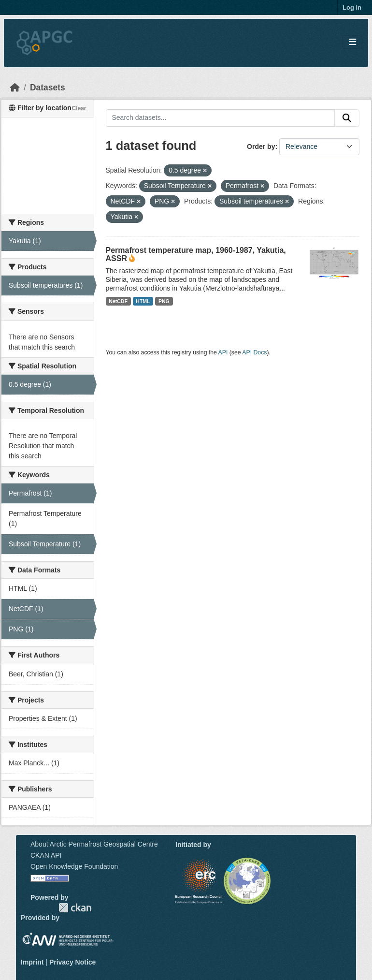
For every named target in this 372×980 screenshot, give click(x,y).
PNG (164, 301)
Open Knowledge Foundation (74, 866)
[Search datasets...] (221, 118)
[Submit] (347, 118)
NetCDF (118, 301)
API (223, 352)
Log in (352, 7)
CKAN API (46, 855)
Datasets (48, 88)
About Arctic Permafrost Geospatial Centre (94, 844)
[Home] (15, 88)
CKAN (75, 908)
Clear (79, 108)
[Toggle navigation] (352, 42)
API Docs (254, 352)
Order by (261, 146)
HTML (143, 301)
